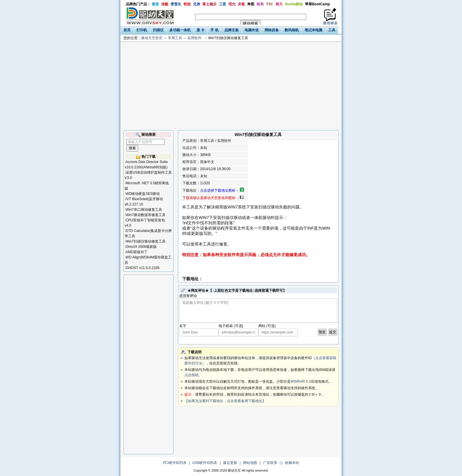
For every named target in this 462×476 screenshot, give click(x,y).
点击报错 (192, 375)
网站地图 (250, 463)
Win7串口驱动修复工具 (144, 210)
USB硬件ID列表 (205, 463)
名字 (183, 326)
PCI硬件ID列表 (175, 463)
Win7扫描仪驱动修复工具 (145, 241)
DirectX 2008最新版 (141, 247)
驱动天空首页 (152, 38)
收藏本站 (292, 463)
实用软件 (194, 38)
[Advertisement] (231, 86)
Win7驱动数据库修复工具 (145, 215)
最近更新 (230, 463)
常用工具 (175, 38)
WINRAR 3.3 (301, 382)
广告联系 (270, 463)
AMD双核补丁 (137, 252)
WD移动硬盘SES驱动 (143, 194)
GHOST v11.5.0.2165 (142, 268)
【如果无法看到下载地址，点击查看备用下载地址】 (225, 401)
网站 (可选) (267, 326)
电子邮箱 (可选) (231, 326)
